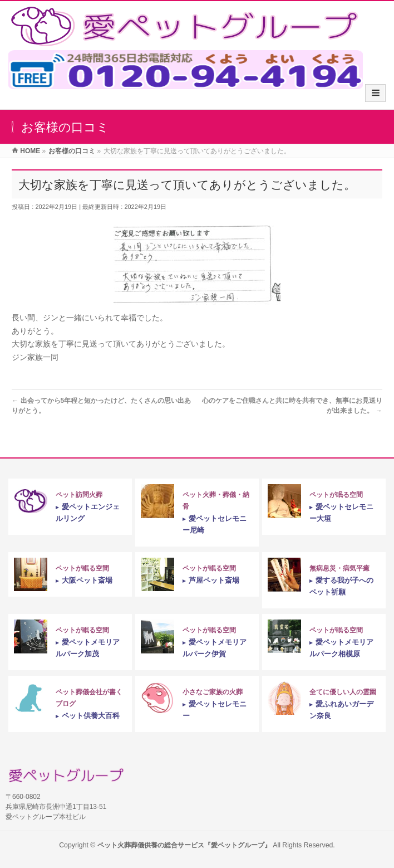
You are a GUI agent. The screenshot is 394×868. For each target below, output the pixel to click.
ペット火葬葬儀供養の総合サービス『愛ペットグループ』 (184, 845)
